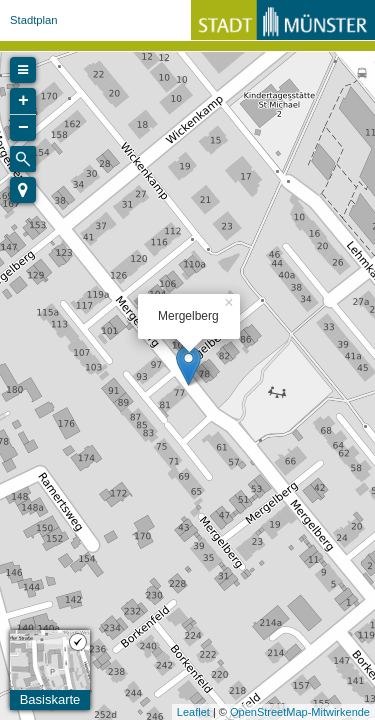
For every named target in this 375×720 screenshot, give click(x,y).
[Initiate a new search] (23, 159)
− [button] (23, 128)
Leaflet (193, 712)
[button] (23, 190)
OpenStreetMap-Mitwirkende (300, 712)
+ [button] (23, 101)
